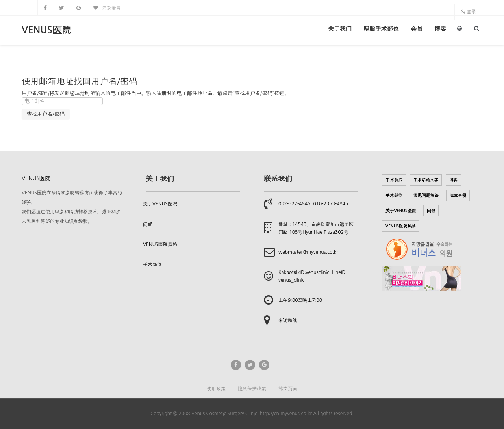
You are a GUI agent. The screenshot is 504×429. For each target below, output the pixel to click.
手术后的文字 (426, 180)
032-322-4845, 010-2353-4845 (313, 204)
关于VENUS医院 (160, 204)
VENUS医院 (46, 30)
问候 (148, 224)
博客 (440, 29)
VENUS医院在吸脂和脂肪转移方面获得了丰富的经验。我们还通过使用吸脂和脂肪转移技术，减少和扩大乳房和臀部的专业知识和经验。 (72, 207)
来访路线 (288, 320)
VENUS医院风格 (160, 244)
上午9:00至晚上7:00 (300, 300)
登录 (468, 12)
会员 (417, 29)
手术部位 (152, 264)
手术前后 (394, 180)
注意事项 (458, 195)
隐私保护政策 (252, 389)
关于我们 (340, 29)
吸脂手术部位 (381, 29)
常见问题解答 (426, 195)
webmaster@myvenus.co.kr (308, 252)
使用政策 (216, 389)
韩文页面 (288, 389)
